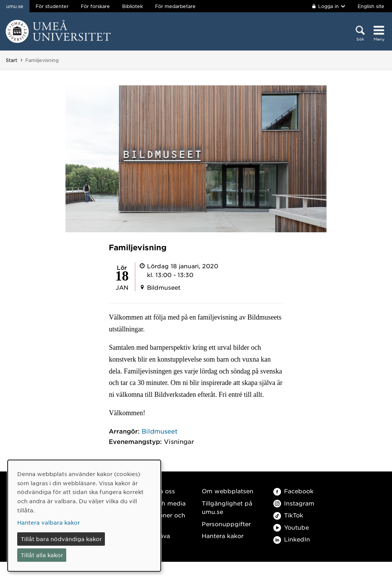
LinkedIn (292, 539)
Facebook (293, 491)
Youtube (291, 527)
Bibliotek (132, 6)
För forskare (95, 6)
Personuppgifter (226, 524)
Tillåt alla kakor (42, 555)
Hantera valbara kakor (49, 522)
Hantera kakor (223, 536)
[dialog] (84, 516)
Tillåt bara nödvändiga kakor (61, 539)
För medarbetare (175, 6)
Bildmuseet (160, 431)
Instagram (294, 503)
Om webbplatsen (228, 491)
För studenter (52, 6)
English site (371, 6)
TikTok (288, 515)
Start (11, 60)
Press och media (161, 503)
